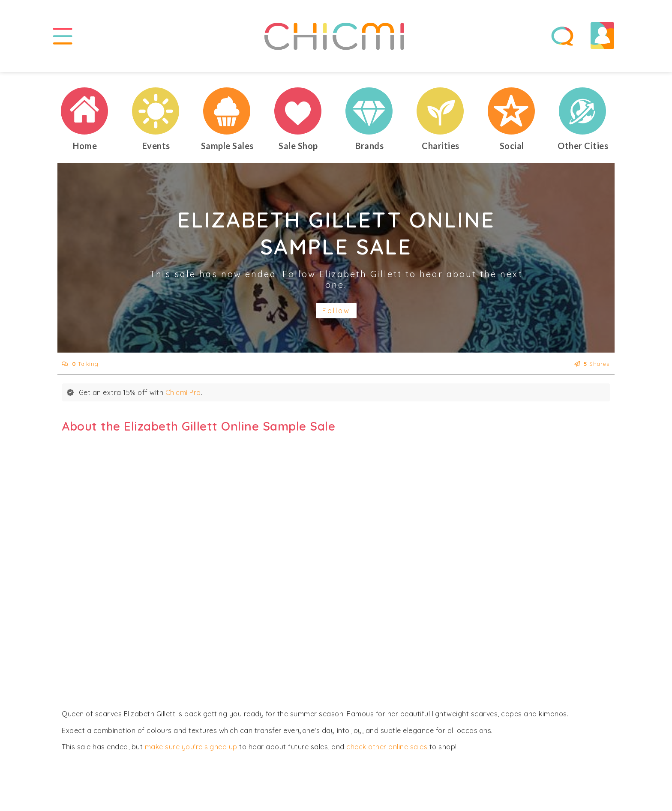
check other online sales (387, 751)
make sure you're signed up (191, 751)
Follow (336, 314)
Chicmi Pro (183, 396)
